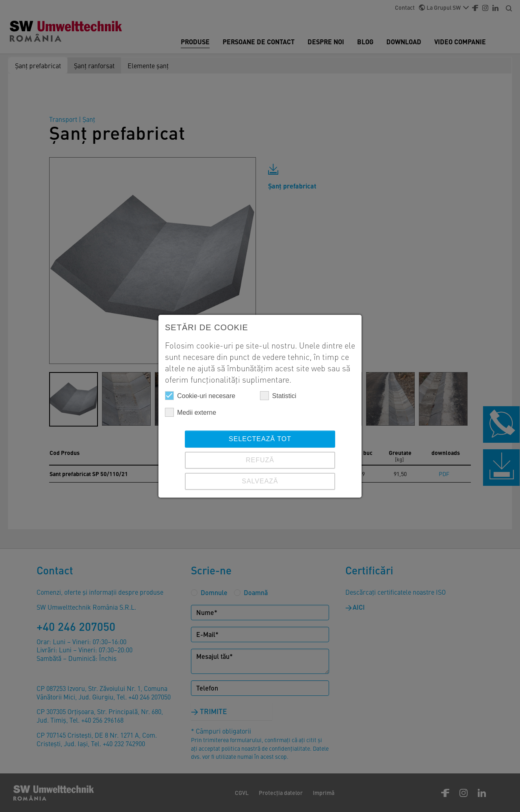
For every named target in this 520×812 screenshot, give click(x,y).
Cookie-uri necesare (200, 396)
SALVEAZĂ (260, 481)
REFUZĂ (260, 460)
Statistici (278, 396)
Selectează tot (260, 439)
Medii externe (191, 412)
